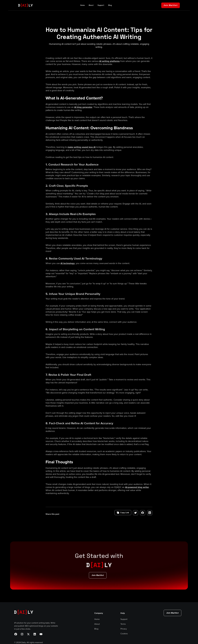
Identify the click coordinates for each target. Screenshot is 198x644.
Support (101, 5)
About (91, 5)
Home (82, 5)
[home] (25, 5)
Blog (110, 5)
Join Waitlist (171, 5)
